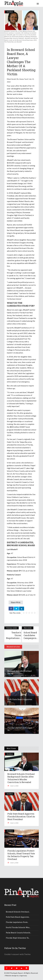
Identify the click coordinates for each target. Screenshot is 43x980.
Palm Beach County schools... (19, 933)
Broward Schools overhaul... (18, 912)
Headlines (10, 12)
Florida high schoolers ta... (18, 938)
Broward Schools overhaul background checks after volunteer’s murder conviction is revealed (21, 778)
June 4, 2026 (14, 786)
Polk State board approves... (18, 917)
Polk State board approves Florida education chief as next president (21, 817)
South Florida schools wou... (18, 927)
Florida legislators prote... (17, 922)
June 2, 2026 (14, 863)
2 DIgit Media (23, 976)
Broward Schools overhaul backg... (20, 672)
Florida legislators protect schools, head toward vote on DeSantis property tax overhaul (21, 855)
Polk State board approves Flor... (20, 701)
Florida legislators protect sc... (20, 729)
